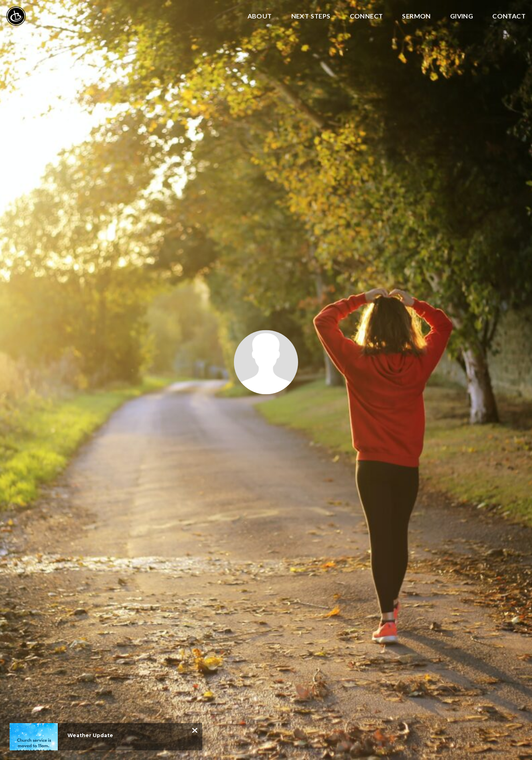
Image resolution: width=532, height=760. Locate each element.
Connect (367, 16)
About (260, 16)
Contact (509, 16)
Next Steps (311, 16)
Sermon (416, 16)
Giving (462, 16)
